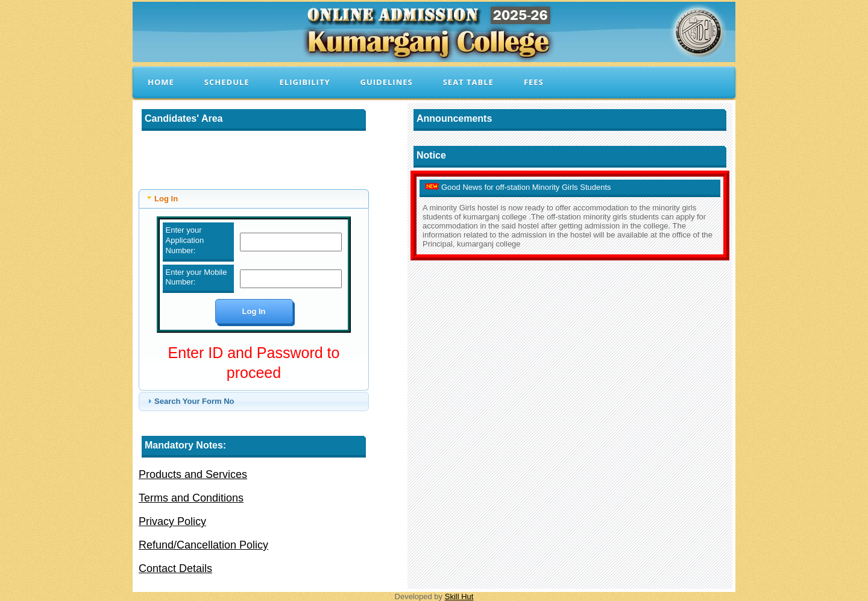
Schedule (227, 82)
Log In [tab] (161, 198)
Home (161, 82)
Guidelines (387, 82)
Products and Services (193, 474)
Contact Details (175, 568)
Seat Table (468, 82)
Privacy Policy (172, 521)
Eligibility (305, 82)
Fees (534, 82)
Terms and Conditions (191, 498)
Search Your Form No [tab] (189, 401)
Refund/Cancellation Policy (203, 545)
